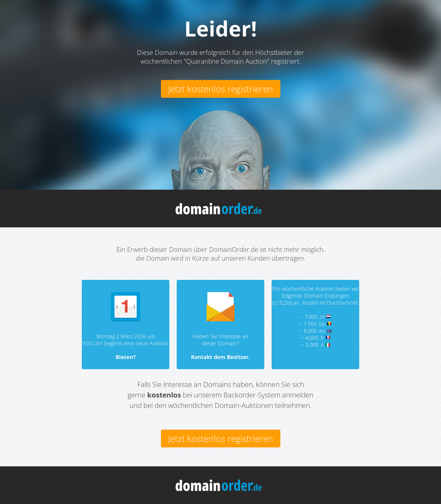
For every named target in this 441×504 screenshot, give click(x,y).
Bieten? (126, 357)
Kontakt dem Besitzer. (220, 357)
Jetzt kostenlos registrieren (221, 89)
